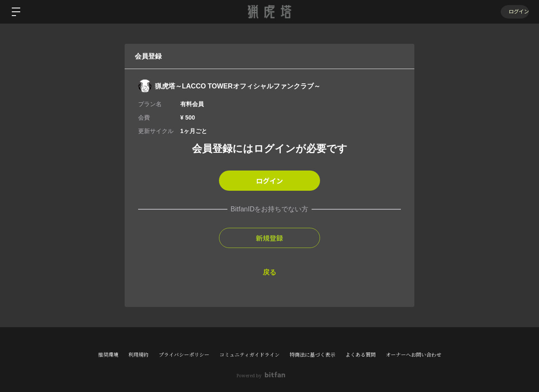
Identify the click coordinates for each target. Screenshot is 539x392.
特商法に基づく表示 (312, 355)
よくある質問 (360, 355)
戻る (269, 272)
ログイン (514, 12)
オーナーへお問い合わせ (414, 355)
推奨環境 (108, 355)
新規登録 (269, 238)
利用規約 (139, 355)
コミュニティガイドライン (249, 355)
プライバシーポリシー (184, 355)
